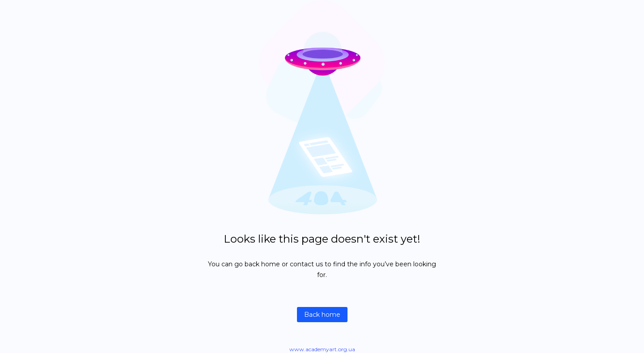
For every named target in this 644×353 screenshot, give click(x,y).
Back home (322, 315)
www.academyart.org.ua (322, 349)
